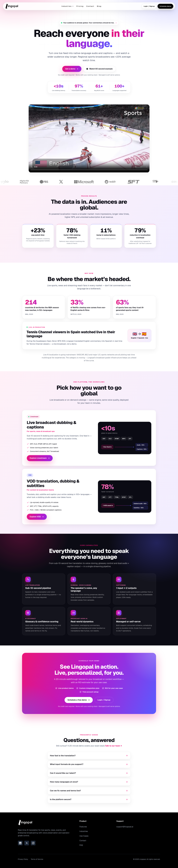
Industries (68, 6)
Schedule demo (165, 6)
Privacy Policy (23, 859)
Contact (90, 6)
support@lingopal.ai (125, 827)
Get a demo (72, 69)
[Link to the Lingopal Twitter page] (27, 843)
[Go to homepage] (12, 6)
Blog (99, 6)
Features (83, 827)
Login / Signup (149, 6)
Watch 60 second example (99, 69)
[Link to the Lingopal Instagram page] (33, 843)
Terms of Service (37, 859)
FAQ (81, 845)
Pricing (80, 6)
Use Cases (84, 836)
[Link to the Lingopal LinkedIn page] (20, 843)
